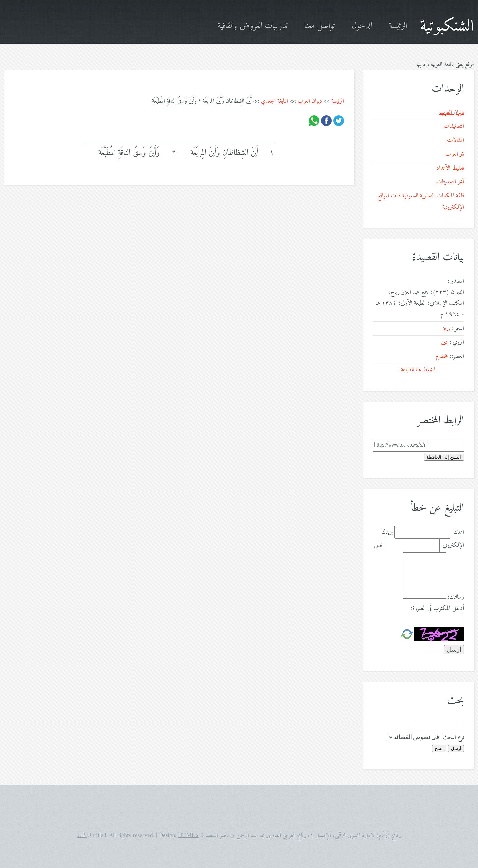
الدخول (362, 26)
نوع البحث (454, 737)
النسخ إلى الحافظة (444, 457)
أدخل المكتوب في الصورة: (437, 608)
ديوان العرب (310, 101)
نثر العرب (455, 154)
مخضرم (442, 356)
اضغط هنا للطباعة (418, 370)
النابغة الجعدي (275, 101)
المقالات (456, 140)
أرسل (456, 748)
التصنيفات (454, 126)
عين (445, 342)
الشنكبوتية (447, 26)
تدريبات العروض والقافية (253, 26)
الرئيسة (398, 26)
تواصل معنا (320, 26)
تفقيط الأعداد (450, 168)
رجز (446, 328)
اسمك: (458, 532)
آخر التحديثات (450, 182)
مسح (439, 748)
